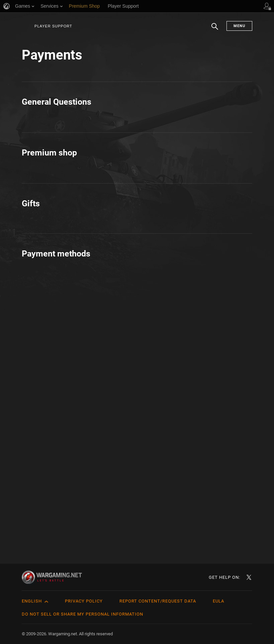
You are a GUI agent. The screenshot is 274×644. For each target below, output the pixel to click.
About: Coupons (53, 305)
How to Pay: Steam (57, 502)
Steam (161, 502)
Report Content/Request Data (158, 601)
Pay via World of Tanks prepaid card (79, 517)
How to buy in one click (62, 345)
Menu (239, 26)
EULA (218, 601)
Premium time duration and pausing (200, 205)
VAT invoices (169, 354)
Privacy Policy (84, 601)
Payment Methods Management (196, 190)
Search (215, 30)
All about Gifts (50, 428)
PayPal (161, 487)
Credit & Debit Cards (59, 487)
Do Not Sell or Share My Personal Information (82, 614)
